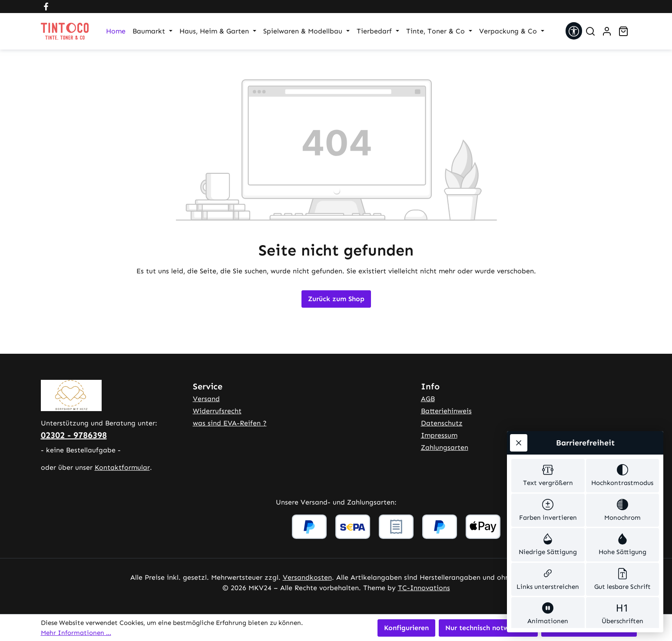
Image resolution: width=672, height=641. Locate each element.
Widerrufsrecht (217, 411)
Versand (206, 399)
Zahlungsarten (445, 447)
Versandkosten (307, 577)
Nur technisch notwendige (488, 628)
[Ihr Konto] (607, 31)
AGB (428, 399)
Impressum (439, 435)
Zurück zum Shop (336, 299)
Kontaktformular (122, 467)
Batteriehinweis (446, 411)
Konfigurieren (406, 628)
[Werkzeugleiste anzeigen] (574, 31)
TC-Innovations (424, 588)
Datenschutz (442, 423)
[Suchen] (590, 31)
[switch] (548, 374)
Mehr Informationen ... (76, 633)
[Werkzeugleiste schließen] (519, 340)
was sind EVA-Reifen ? (230, 423)
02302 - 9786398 (74, 435)
